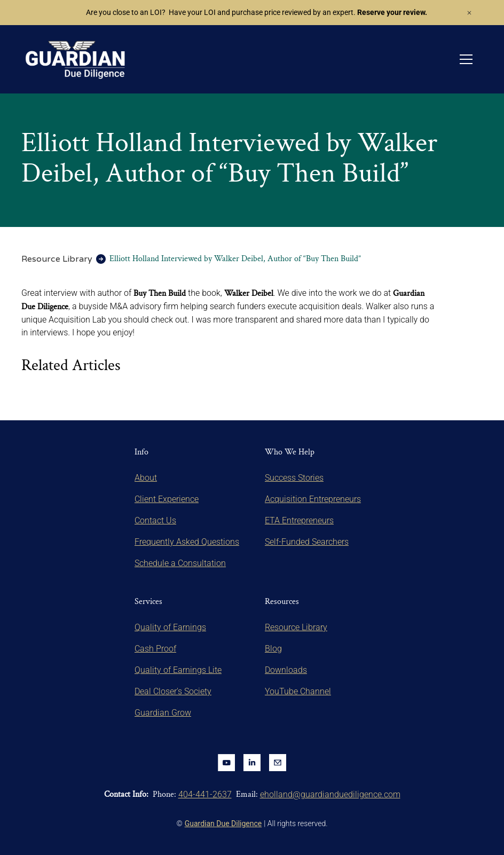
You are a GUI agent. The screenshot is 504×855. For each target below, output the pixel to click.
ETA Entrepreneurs (299, 520)
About (146, 478)
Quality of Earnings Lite (178, 670)
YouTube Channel (298, 691)
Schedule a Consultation (180, 563)
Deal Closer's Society (173, 691)
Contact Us (155, 520)
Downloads (286, 670)
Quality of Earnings (170, 627)
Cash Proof (155, 649)
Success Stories (294, 478)
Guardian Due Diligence (223, 823)
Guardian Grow (163, 713)
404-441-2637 (205, 794)
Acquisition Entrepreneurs (313, 499)
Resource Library (57, 259)
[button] (466, 59)
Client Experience (167, 499)
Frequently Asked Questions (187, 542)
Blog (273, 649)
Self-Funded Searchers (307, 542)
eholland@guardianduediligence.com (330, 794)
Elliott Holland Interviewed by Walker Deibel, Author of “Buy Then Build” (235, 259)
